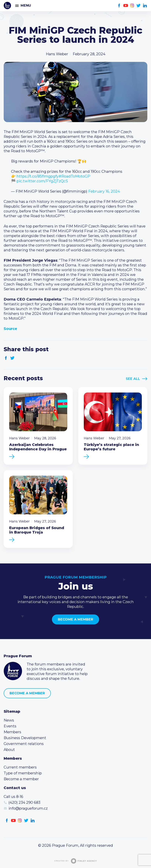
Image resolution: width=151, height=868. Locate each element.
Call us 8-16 (13, 797)
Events (10, 726)
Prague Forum (7, 6)
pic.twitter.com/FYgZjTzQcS (42, 181)
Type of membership (23, 773)
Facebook (119, 6)
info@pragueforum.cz (28, 808)
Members (12, 732)
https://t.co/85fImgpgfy (38, 176)
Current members (20, 767)
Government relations (24, 744)
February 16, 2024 (104, 191)
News (9, 720)
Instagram (132, 6)
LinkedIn (145, 6)
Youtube (126, 6)
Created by (75, 861)
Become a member (75, 619)
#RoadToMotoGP (74, 176)
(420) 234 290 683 (24, 802)
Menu (26, 6)
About (9, 750)
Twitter (139, 6)
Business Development (25, 738)
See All (133, 379)
